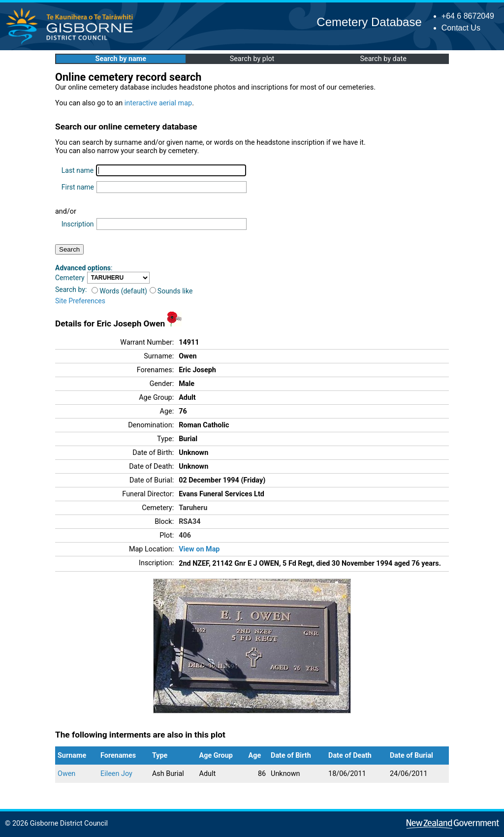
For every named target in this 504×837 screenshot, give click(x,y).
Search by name (121, 59)
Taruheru (193, 508)
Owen (66, 774)
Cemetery (70, 278)
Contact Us (461, 28)
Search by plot (252, 59)
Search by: (71, 290)
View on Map (199, 549)
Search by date (383, 59)
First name (78, 187)
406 (185, 535)
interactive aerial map (158, 103)
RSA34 (189, 522)
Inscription (78, 224)
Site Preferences (80, 301)
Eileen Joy (116, 774)
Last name (78, 170)
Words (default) (119, 291)
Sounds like (171, 291)
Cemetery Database (369, 22)
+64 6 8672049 (468, 16)
